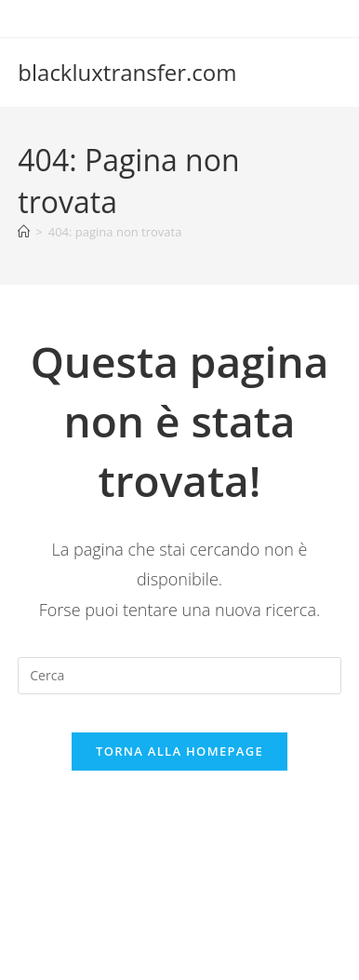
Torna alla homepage (179, 751)
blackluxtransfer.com (127, 72)
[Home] (24, 232)
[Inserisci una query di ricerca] (179, 676)
